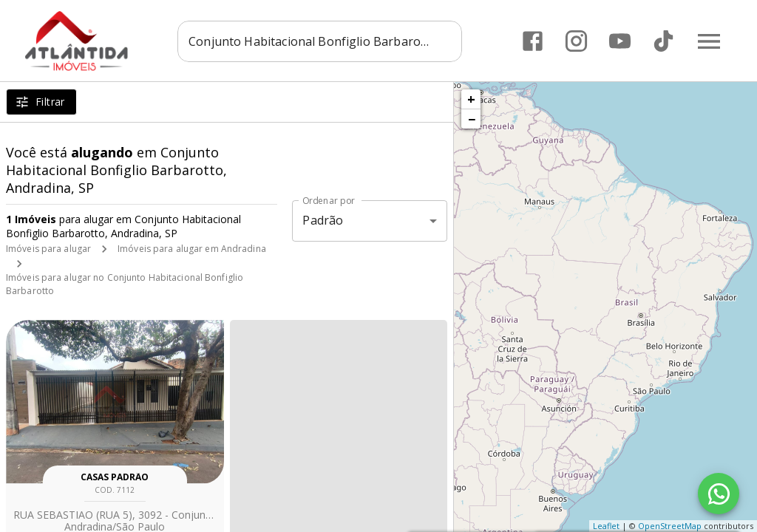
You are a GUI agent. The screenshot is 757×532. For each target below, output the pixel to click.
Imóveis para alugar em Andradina (192, 249)
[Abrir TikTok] (663, 41)
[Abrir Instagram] (576, 41)
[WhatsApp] (719, 494)
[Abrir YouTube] (619, 41)
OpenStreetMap (670, 526)
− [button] (472, 119)
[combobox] (331, 41)
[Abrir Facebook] (532, 41)
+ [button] (471, 99)
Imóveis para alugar (48, 249)
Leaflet (606, 526)
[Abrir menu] (708, 41)
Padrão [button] (323, 220)
